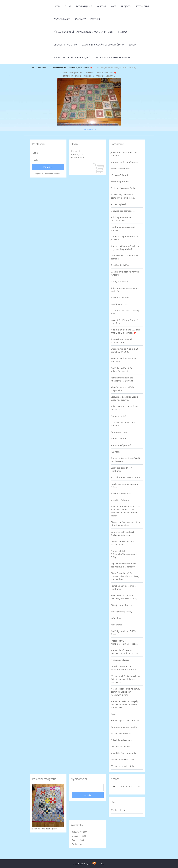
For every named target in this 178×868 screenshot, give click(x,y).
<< (115, 787)
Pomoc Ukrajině (118, 416)
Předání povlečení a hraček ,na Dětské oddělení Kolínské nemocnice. (125, 679)
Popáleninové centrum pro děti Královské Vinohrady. (123, 565)
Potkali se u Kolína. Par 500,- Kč (72, 57)
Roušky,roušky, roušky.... (122, 612)
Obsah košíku (78, 157)
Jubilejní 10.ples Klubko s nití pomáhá (124, 154)
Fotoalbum (142, 6)
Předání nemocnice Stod (122, 760)
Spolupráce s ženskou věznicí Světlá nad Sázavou (125, 398)
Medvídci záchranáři (120, 500)
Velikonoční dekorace (121, 493)
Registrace (39, 174)
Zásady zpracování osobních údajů (103, 45)
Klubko (122, 32)
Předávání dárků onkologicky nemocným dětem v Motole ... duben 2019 (125, 704)
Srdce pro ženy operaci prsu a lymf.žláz (125, 289)
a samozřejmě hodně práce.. (124, 162)
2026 (131, 787)
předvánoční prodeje (121, 175)
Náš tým (101, 6)
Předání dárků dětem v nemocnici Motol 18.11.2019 (83, 32)
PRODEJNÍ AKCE (62, 19)
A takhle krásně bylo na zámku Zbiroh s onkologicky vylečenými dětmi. (125, 692)
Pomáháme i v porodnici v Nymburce (123, 587)
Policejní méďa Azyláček (122, 740)
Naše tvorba (116, 625)
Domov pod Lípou (119, 432)
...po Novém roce (119, 304)
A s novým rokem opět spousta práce (122, 341)
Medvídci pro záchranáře (123, 211)
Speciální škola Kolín (120, 265)
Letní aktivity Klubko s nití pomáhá (123, 424)
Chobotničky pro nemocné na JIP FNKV (125, 238)
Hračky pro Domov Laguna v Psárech (124, 485)
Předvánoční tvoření (120, 660)
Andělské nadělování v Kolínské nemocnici (121, 370)
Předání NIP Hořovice (121, 733)
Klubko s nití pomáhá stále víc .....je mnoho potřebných (125, 248)
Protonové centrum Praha (123, 188)
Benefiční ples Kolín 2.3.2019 (125, 720)
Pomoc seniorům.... (120, 439)
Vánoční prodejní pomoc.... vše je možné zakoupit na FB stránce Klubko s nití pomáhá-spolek (125, 511)
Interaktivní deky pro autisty (124, 753)
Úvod (57, 6)
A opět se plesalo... (120, 204)
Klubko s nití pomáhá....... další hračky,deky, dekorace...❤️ (71, 68)
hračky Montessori (120, 281)
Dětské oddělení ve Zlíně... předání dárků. (123, 543)
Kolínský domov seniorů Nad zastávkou (125, 408)
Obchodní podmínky (65, 45)
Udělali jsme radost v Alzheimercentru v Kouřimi (124, 668)
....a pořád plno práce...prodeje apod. (125, 312)
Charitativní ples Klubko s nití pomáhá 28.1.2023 (125, 350)
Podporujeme (84, 6)
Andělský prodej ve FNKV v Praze (124, 633)
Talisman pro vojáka (120, 747)
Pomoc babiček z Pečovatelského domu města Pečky (124, 554)
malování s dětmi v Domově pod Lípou (124, 322)
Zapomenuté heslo (53, 174)
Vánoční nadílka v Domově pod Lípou (123, 360)
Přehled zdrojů (118, 810)
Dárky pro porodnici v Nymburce (121, 469)
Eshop (132, 45)
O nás (68, 6)
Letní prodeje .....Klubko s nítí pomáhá (125, 257)
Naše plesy (116, 618)
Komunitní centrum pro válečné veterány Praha (122, 379)
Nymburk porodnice (120, 182)
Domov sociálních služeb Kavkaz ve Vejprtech (123, 533)
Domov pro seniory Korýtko (124, 727)
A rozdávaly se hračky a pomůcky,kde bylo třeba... (123, 196)
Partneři (95, 19)
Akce (113, 6)
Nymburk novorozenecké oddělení (123, 228)
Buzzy (114, 714)
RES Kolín (115, 452)
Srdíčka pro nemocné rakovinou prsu (121, 219)
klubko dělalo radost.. (121, 168)
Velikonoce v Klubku (120, 297)
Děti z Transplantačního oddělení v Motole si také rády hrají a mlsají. (125, 576)
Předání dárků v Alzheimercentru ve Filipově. (124, 642)
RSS (102, 864)
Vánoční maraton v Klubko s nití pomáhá (124, 389)
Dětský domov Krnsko (121, 605)
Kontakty (80, 19)
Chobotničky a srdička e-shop (112, 57)
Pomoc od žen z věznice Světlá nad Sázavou (125, 460)
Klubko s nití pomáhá (121, 445)
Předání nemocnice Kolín (123, 766)
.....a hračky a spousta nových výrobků (125, 273)
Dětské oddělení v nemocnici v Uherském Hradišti (125, 524)
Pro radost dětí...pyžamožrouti (125, 477)
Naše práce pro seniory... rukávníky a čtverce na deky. (124, 597)
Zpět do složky (89, 129)
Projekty (126, 6)
